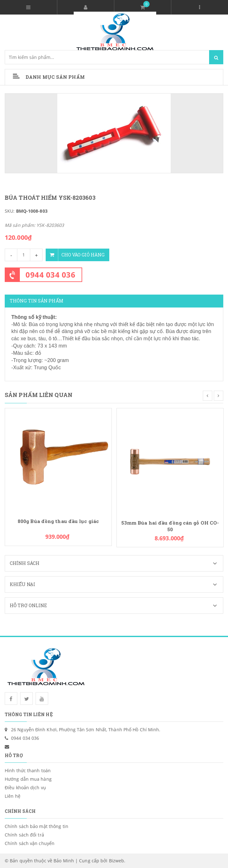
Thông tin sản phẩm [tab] (37, 301)
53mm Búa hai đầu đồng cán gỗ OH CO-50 (170, 526)
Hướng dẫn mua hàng (28, 779)
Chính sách (116, 563)
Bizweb (117, 861)
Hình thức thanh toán (28, 770)
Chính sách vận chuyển (30, 843)
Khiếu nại (116, 584)
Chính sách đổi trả (24, 835)
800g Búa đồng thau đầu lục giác (58, 521)
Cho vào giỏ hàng (75, 255)
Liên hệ (13, 796)
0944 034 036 (50, 275)
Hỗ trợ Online (116, 606)
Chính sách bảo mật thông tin (37, 826)
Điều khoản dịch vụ (25, 788)
